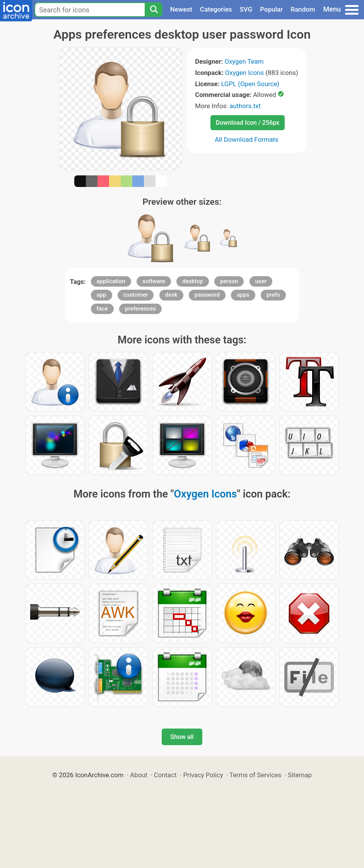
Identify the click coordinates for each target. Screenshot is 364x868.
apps (243, 295)
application (111, 281)
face (102, 309)
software (154, 281)
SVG (246, 9)
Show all (182, 737)
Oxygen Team (244, 61)
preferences (140, 309)
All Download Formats (247, 139)
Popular (271, 9)
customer (136, 295)
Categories (216, 9)
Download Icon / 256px (248, 123)
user (261, 281)
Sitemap (300, 775)
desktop (193, 281)
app (102, 295)
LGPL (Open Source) (250, 84)
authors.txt (245, 106)
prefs (273, 295)
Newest (181, 9)
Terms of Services (255, 775)
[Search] (154, 10)
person (229, 281)
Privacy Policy (203, 775)
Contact (165, 775)
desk (171, 295)
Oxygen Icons (244, 73)
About (139, 775)
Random (303, 9)
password (207, 295)
